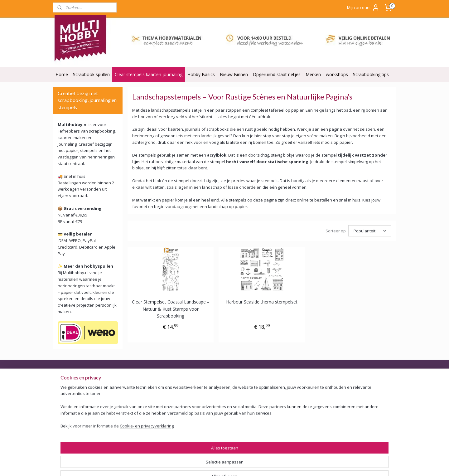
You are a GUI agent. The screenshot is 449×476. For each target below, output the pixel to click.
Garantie (64, 412)
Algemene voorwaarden (80, 384)
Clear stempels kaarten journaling (149, 74)
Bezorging (66, 398)
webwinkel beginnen (266, 465)
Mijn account (363, 7)
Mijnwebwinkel (321, 465)
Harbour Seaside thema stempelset (262, 302)
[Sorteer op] (370, 231)
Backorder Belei (72, 419)
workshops (337, 74)
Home (62, 74)
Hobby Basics (201, 74)
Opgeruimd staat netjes (277, 74)
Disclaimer (66, 440)
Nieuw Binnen (234, 74)
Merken (313, 74)
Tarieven (201, 437)
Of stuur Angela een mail (355, 440)
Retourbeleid (68, 405)
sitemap (229, 465)
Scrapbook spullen (91, 74)
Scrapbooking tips (371, 74)
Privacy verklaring (73, 426)
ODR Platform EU (73, 433)
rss (242, 465)
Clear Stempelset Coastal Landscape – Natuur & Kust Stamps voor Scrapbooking (171, 309)
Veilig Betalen (69, 391)
